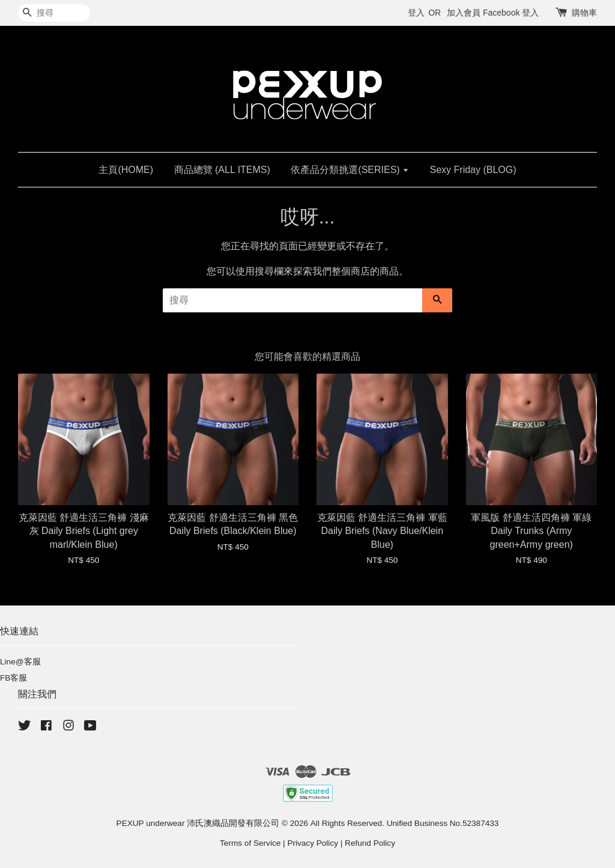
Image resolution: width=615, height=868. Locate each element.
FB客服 (14, 678)
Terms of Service (250, 843)
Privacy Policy (313, 843)
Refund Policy (370, 843)
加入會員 (464, 13)
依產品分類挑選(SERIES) (350, 170)
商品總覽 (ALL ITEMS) (222, 170)
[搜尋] (54, 13)
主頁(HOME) (126, 170)
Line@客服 (20, 662)
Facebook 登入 (511, 13)
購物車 (584, 13)
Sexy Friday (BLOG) (473, 170)
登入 (416, 13)
